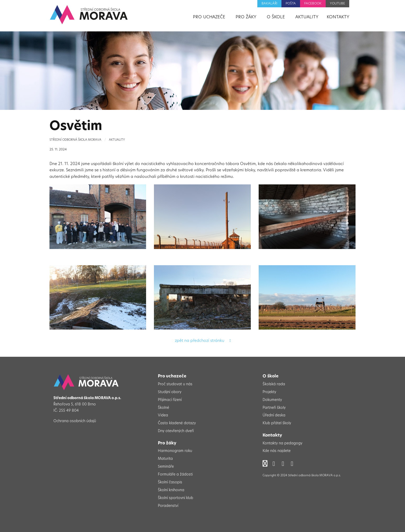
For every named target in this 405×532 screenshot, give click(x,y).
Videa (163, 415)
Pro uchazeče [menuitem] (209, 17)
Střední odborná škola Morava (75, 140)
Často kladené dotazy (177, 423)
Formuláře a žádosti (175, 475)
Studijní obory (170, 392)
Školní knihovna (171, 490)
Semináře (166, 467)
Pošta (291, 4)
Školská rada (274, 384)
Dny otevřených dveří (176, 431)
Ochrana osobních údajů (75, 421)
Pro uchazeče (172, 376)
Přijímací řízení (170, 400)
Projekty (269, 392)
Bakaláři (269, 4)
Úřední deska (274, 415)
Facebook (313, 4)
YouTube (337, 4)
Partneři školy (274, 408)
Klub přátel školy (277, 423)
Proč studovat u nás (175, 384)
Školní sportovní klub (176, 498)
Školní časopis (170, 482)
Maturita (165, 459)
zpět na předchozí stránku (203, 341)
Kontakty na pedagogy (282, 443)
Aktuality (117, 140)
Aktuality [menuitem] (307, 17)
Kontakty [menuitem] (338, 17)
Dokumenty (272, 400)
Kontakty (272, 435)
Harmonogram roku (175, 451)
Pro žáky (167, 443)
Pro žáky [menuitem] (246, 17)
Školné (163, 408)
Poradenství (168, 506)
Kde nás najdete (277, 451)
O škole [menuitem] (276, 17)
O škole (271, 376)
